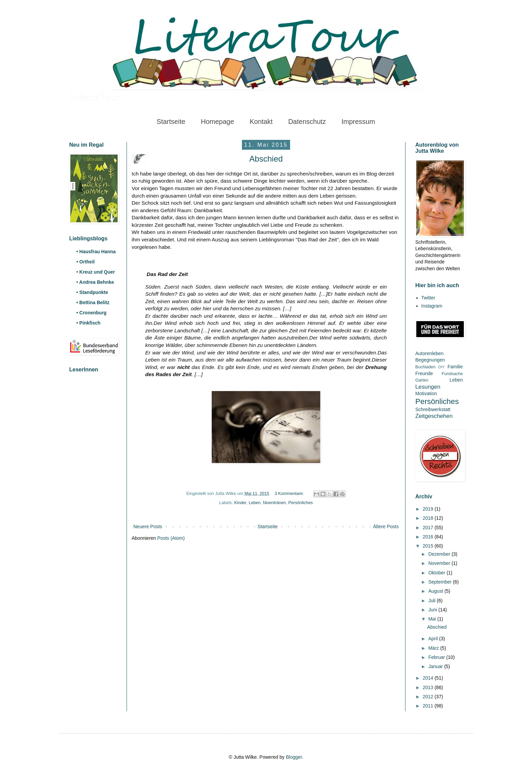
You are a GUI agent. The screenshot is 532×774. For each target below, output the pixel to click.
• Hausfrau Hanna (96, 252)
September (440, 582)
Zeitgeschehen (434, 416)
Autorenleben (429, 353)
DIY (442, 367)
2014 (429, 678)
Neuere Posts (148, 527)
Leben (255, 503)
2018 (429, 518)
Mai (433, 619)
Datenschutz (307, 122)
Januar (436, 666)
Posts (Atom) (171, 538)
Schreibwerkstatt (433, 409)
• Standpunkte (92, 292)
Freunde (424, 373)
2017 (429, 528)
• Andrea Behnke (95, 282)
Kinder (240, 503)
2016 (429, 537)
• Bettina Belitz (93, 302)
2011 (429, 706)
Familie (455, 367)
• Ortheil (85, 262)
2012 (429, 697)
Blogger (294, 757)
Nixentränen (274, 503)
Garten (422, 380)
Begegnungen (430, 360)
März (434, 648)
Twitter (428, 298)
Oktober (437, 573)
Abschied (266, 159)
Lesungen (428, 387)
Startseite (171, 122)
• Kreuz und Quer (96, 272)
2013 (429, 687)
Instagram (432, 306)
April (434, 639)
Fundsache (452, 374)
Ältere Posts (386, 527)
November (440, 563)
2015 (429, 546)
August (436, 591)
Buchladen (425, 367)
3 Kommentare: (290, 494)
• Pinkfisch (88, 323)
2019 (429, 509)
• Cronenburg (91, 313)
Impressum (358, 122)
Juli (432, 601)
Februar (437, 657)
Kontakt (261, 122)
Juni (433, 610)
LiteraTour (95, 97)
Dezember (440, 554)
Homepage (217, 122)
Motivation (426, 393)
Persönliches (301, 503)
